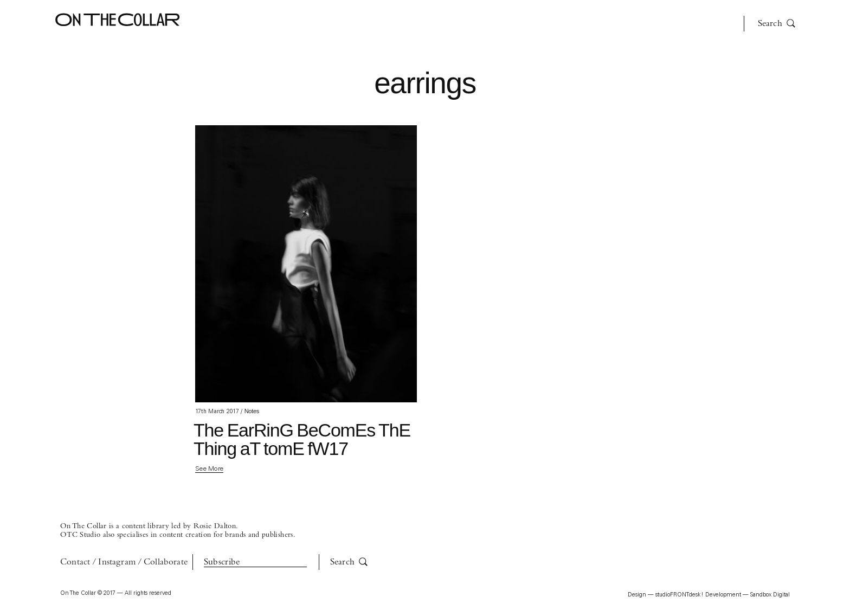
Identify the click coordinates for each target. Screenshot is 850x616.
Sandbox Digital (770, 595)
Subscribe (222, 562)
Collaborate (166, 562)
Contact (75, 562)
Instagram (117, 562)
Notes (252, 411)
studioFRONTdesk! (680, 595)
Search (777, 24)
